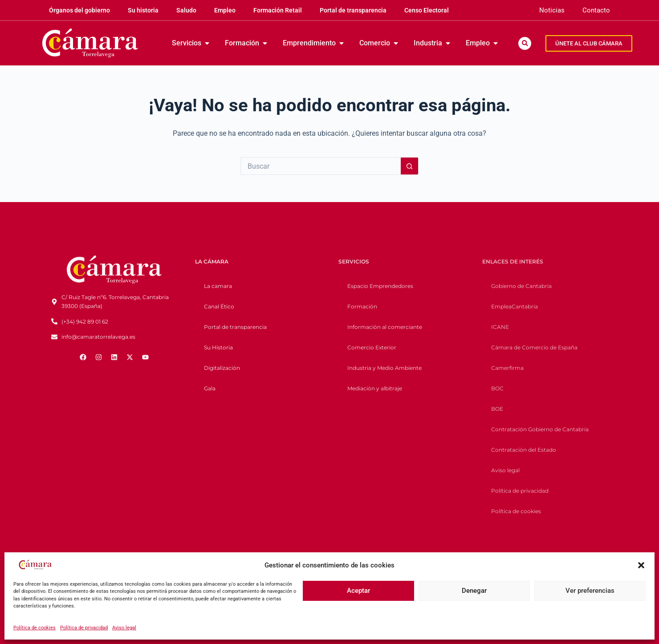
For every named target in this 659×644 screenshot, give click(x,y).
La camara (218, 286)
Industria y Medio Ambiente (384, 368)
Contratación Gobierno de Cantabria (540, 429)
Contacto (596, 10)
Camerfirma (507, 368)
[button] (641, 565)
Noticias (552, 10)
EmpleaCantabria (515, 306)
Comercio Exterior (372, 347)
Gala (210, 388)
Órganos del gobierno (79, 10)
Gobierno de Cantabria (521, 286)
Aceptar (358, 591)
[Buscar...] (321, 166)
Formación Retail (278, 10)
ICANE (500, 327)
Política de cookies (35, 628)
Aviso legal (124, 628)
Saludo (186, 10)
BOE (497, 409)
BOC (497, 388)
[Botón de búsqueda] (410, 166)
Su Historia (218, 347)
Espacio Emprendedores (380, 286)
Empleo (225, 10)
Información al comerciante (385, 327)
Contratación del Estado (524, 450)
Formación (362, 306)
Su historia (143, 10)
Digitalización (222, 368)
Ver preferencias (590, 591)
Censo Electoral (427, 10)
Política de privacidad (84, 628)
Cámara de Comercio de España (534, 347)
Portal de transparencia (353, 10)
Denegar (474, 591)
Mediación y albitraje (375, 388)
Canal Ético (219, 306)
